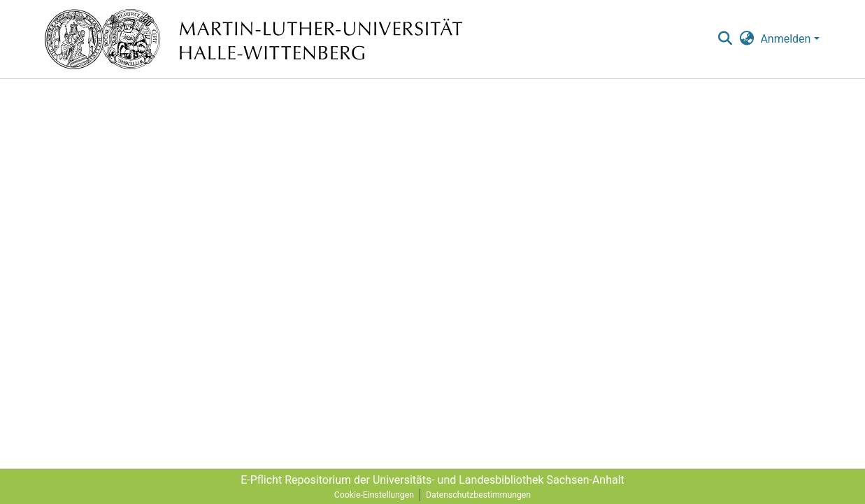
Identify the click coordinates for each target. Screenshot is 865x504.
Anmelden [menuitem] (785, 39)
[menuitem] (746, 39)
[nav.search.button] (725, 39)
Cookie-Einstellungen (374, 495)
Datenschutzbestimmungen (478, 495)
